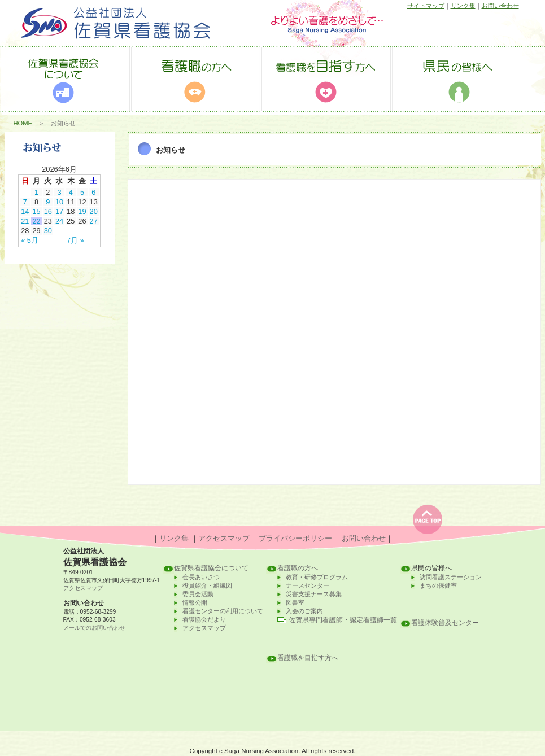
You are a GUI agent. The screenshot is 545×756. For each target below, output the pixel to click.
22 (36, 221)
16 (48, 211)
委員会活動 (198, 594)
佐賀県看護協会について (211, 568)
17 (59, 211)
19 (82, 211)
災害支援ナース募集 (314, 594)
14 (25, 211)
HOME (23, 123)
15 (36, 211)
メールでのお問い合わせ (94, 628)
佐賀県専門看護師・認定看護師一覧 (343, 620)
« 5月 (30, 240)
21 (25, 221)
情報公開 (195, 602)
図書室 (295, 602)
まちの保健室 (438, 585)
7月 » (75, 240)
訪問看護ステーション (451, 577)
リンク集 (463, 6)
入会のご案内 (304, 611)
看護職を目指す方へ (308, 658)
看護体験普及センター (445, 623)
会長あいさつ (201, 577)
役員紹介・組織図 (207, 585)
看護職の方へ (298, 568)
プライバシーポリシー (295, 538)
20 (94, 211)
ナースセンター (308, 585)
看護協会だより (204, 619)
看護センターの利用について (223, 611)
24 (59, 221)
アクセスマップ (224, 538)
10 (59, 202)
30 (48, 231)
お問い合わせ (500, 6)
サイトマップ (426, 6)
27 (94, 221)
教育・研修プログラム (317, 577)
